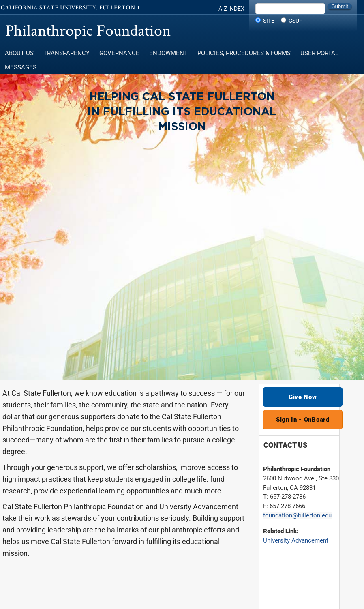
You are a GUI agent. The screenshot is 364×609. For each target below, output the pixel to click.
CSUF (295, 21)
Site (269, 21)
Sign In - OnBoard (303, 420)
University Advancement (296, 540)
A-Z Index (231, 9)
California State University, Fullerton (71, 7)
